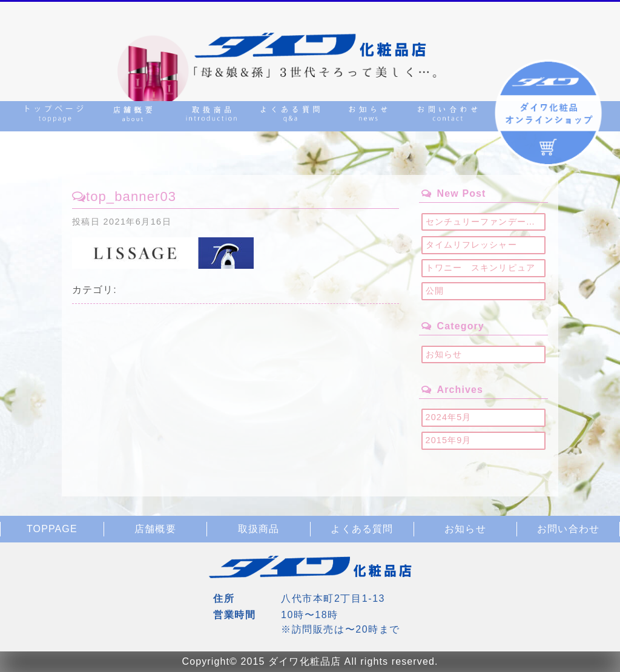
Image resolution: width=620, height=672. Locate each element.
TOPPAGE (52, 529)
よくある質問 (362, 529)
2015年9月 (449, 440)
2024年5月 (449, 417)
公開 (435, 291)
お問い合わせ (568, 529)
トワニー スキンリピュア (480, 268)
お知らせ (444, 354)
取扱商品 (259, 529)
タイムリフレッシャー (471, 245)
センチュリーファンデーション (486, 222)
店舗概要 (155, 529)
